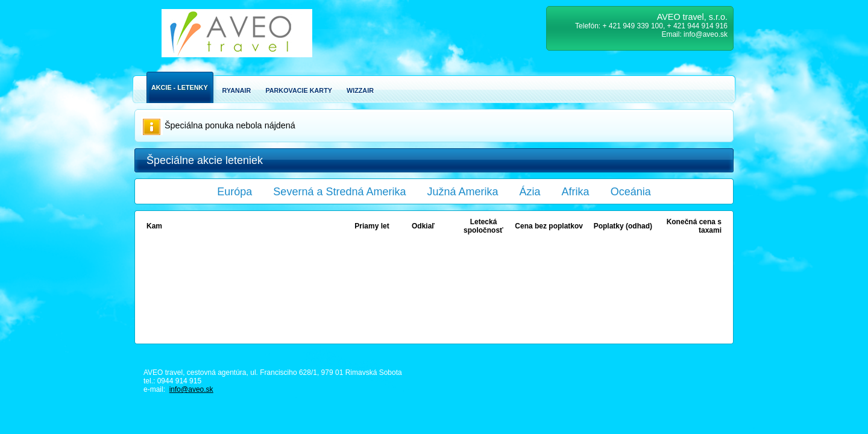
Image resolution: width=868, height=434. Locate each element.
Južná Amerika (463, 192)
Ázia (530, 192)
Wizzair (360, 90)
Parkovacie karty (299, 90)
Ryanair (237, 90)
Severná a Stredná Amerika (339, 192)
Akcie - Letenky (180, 87)
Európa (234, 192)
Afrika (576, 192)
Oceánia (631, 192)
